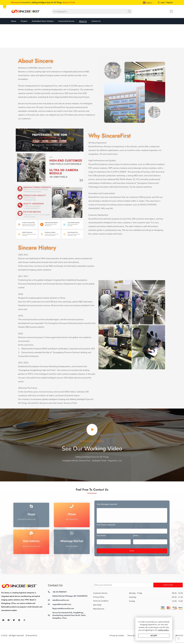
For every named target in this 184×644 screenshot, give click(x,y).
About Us (83, 21)
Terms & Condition (101, 601)
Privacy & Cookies (117, 635)
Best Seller (97, 605)
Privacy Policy (99, 597)
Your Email (114, 536)
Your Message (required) (132, 504)
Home (14, 21)
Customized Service (66, 21)
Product (24, 21)
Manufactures (99, 609)
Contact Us (96, 21)
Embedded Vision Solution (43, 21)
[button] (92, 430)
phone (150, 536)
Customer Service (100, 593)
